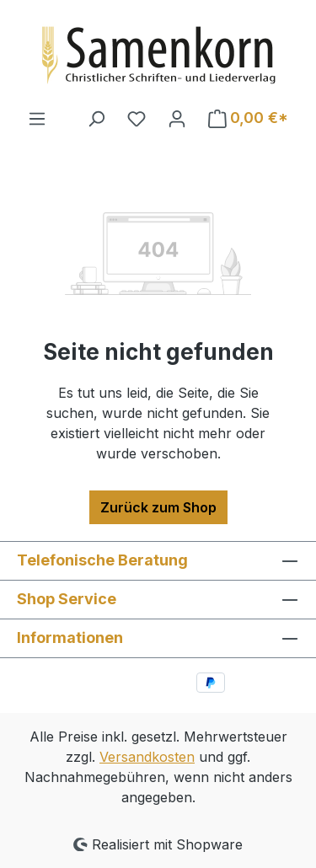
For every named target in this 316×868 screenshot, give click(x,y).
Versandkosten (147, 757)
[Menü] (37, 118)
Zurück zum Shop (158, 507)
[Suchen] (96, 118)
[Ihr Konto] (177, 118)
